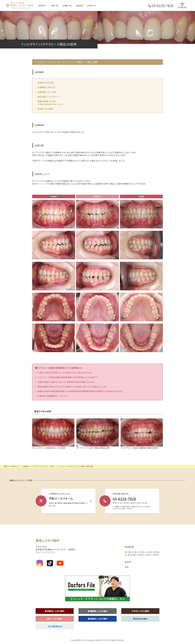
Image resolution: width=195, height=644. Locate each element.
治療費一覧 (67, 6)
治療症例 (79, 6)
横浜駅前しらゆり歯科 (98, 619)
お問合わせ (92, 6)
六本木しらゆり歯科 (140, 611)
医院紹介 (42, 6)
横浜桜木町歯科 (140, 619)
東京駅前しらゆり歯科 (55, 611)
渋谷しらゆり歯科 (55, 619)
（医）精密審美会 (55, 626)
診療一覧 (55, 6)
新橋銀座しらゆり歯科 (98, 611)
